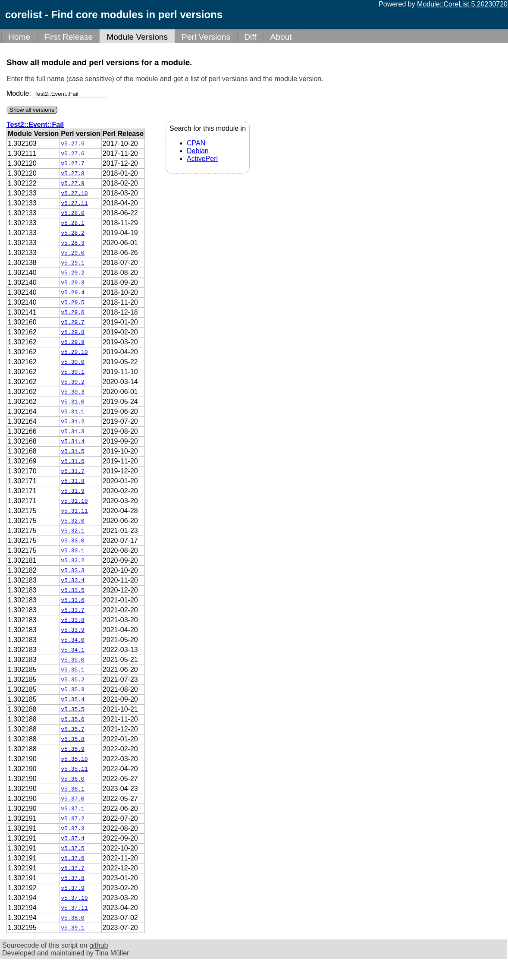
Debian (198, 151)
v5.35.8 (73, 739)
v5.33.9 (73, 630)
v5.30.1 (73, 372)
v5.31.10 (74, 501)
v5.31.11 (74, 511)
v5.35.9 (73, 749)
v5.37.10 (74, 898)
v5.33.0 (73, 541)
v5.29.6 (73, 312)
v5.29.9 (73, 342)
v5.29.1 (73, 263)
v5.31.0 (73, 402)
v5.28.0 (73, 213)
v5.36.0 (73, 779)
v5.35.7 (73, 729)
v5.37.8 (73, 878)
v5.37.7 (73, 868)
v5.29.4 (73, 293)
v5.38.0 (73, 918)
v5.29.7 (73, 322)
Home (19, 37)
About (281, 37)
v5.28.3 (73, 243)
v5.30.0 (73, 362)
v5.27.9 (73, 183)
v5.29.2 (73, 273)
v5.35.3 (73, 690)
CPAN (196, 143)
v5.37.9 (73, 888)
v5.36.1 (73, 789)
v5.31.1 (73, 412)
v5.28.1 (73, 223)
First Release (68, 37)
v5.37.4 (73, 838)
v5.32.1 (73, 531)
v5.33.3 (73, 570)
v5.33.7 (73, 610)
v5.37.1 (73, 809)
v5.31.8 (73, 481)
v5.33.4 (73, 580)
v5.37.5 (73, 848)
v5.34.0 (73, 640)
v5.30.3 (73, 392)
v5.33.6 (73, 600)
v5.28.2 (73, 233)
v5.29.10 (74, 352)
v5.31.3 (73, 432)
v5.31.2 (73, 422)
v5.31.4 (73, 441)
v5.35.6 (73, 719)
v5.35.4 (73, 700)
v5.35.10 (74, 759)
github (99, 945)
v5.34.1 (73, 650)
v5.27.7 (73, 164)
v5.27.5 (73, 144)
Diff (250, 37)
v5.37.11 (74, 908)
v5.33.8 (73, 620)
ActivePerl (202, 159)
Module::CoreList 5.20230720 (462, 4)
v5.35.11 (74, 769)
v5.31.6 (73, 461)
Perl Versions (206, 37)
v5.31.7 (73, 471)
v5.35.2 (73, 680)
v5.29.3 (73, 283)
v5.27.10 (74, 193)
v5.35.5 (73, 709)
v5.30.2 (73, 382)
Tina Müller (112, 953)
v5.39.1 (73, 928)
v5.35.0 (73, 660)
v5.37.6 (73, 858)
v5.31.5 (73, 451)
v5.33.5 (73, 590)
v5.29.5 (73, 303)
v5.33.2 (73, 561)
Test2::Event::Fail (35, 124)
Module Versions (137, 37)
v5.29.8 (73, 332)
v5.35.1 (73, 670)
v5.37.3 (73, 829)
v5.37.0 (73, 799)
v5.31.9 (73, 491)
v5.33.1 (73, 551)
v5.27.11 (74, 203)
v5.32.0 (73, 521)
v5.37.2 (73, 819)
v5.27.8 (73, 173)
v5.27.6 (73, 154)
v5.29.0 (73, 253)
